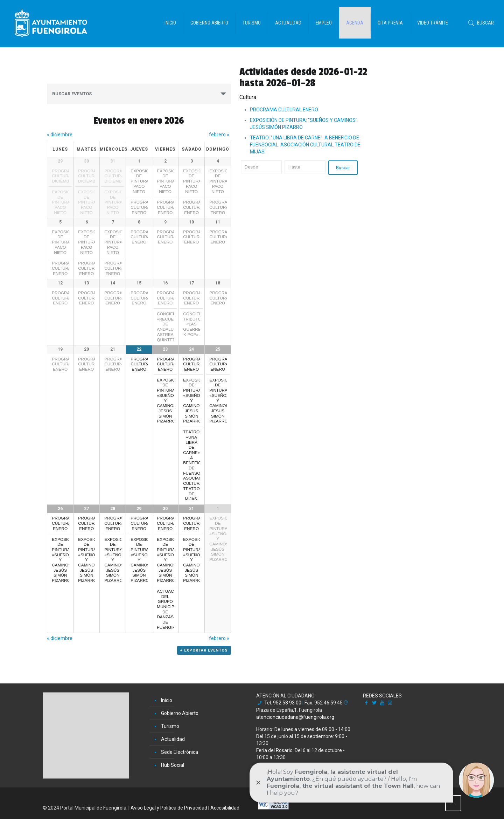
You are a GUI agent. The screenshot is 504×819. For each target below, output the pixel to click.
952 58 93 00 (287, 703)
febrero (219, 135)
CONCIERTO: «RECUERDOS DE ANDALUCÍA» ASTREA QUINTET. (171, 331)
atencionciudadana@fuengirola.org (295, 717)
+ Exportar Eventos (204, 661)
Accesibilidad (225, 808)
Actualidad (173, 740)
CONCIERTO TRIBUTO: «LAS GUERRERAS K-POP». (196, 328)
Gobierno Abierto (180, 714)
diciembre (60, 135)
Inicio (167, 701)
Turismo (170, 727)
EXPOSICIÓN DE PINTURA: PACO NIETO (65, 202)
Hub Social (173, 766)
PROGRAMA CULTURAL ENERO (143, 207)
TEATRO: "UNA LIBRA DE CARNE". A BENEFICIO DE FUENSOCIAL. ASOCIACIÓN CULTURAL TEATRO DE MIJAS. (305, 145)
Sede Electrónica (180, 753)
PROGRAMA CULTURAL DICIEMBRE (64, 176)
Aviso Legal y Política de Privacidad (169, 808)
